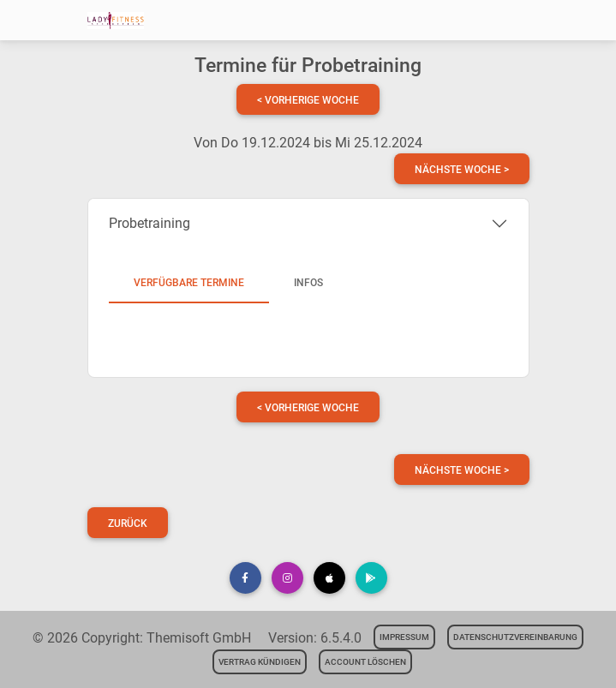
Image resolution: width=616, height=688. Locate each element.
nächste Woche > (462, 170)
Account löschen (365, 662)
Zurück (128, 523)
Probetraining (150, 223)
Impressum (404, 637)
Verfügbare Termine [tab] (189, 283)
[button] (245, 578)
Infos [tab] (308, 283)
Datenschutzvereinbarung (515, 637)
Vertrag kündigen (260, 662)
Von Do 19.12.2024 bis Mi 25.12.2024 (308, 143)
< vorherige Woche (308, 100)
